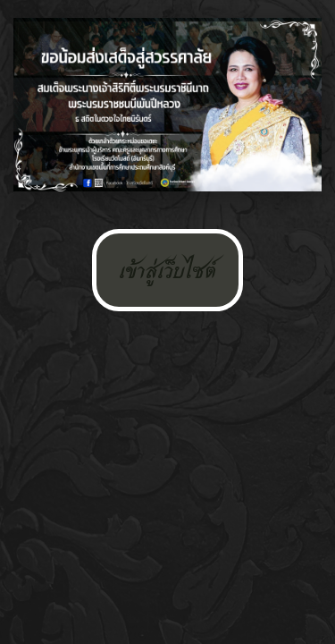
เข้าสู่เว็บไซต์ (167, 270)
